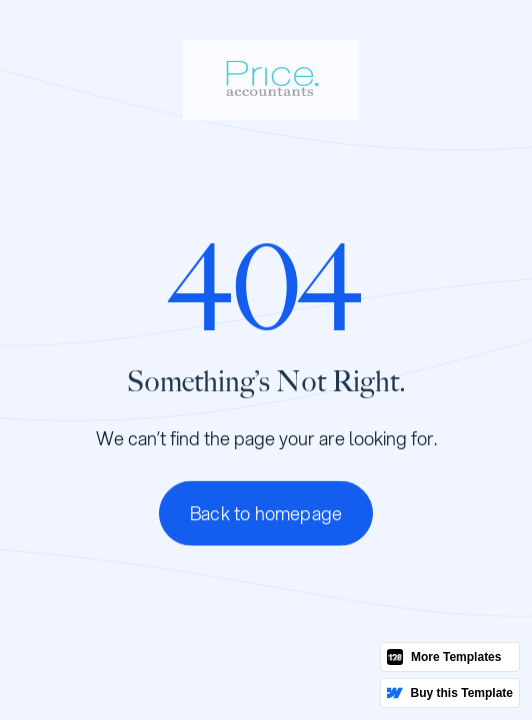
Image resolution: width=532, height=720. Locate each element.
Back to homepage (266, 514)
